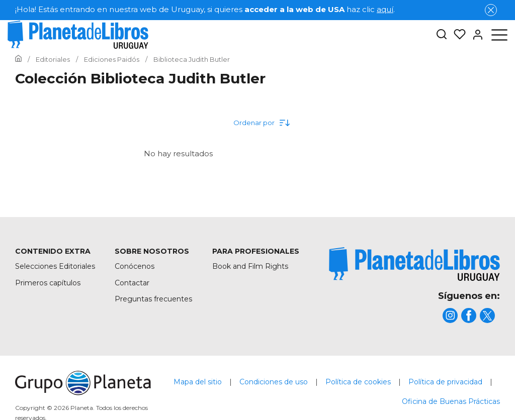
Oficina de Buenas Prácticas (451, 401)
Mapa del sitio (198, 382)
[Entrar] (475, 35)
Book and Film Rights (250, 266)
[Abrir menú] (499, 35)
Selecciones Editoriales (55, 266)
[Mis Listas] (457, 35)
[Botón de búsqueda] (442, 35)
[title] (414, 264)
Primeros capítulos (48, 283)
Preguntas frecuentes (153, 299)
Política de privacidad (445, 382)
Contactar (132, 283)
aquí (385, 9)
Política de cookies (358, 382)
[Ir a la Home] (18, 59)
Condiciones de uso (274, 382)
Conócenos (135, 266)
